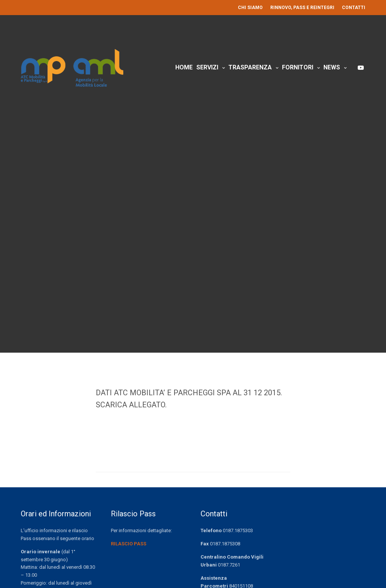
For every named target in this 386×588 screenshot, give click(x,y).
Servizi (207, 67)
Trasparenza (250, 67)
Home (184, 67)
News (332, 67)
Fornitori (298, 67)
